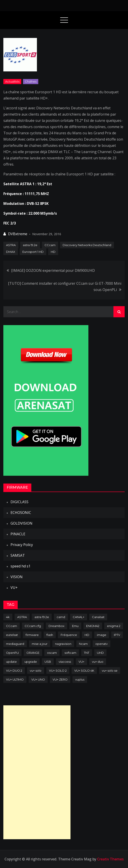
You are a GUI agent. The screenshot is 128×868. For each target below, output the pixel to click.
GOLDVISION (21, 523)
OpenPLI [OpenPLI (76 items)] (12, 653)
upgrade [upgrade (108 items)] (31, 662)
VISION (17, 577)
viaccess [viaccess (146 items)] (65, 662)
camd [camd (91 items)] (61, 617)
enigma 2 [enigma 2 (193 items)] (114, 626)
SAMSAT (18, 555)
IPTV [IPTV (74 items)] (117, 635)
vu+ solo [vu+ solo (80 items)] (36, 671)
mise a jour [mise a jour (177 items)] (40, 644)
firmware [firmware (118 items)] (32, 635)
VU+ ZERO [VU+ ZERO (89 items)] (60, 679)
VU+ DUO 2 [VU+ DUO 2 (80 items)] (14, 671)
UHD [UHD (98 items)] (100, 653)
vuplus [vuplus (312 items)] (80, 679)
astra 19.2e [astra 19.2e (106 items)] (42, 617)
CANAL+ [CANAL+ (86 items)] (79, 617)
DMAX (11, 252)
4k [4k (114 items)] (8, 617)
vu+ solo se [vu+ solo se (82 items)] (110, 671)
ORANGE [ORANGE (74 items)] (33, 653)
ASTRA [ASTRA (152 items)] (22, 617)
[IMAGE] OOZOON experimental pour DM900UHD (53, 270)
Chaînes (31, 81)
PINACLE (18, 534)
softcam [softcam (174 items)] (70, 653)
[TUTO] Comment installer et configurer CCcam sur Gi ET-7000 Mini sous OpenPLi (65, 287)
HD (53, 252)
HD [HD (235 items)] (87, 635)
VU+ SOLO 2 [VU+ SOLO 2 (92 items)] (58, 671)
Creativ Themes (110, 859)
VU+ (14, 588)
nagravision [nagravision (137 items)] (63, 644)
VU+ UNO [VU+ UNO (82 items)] (38, 679)
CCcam (50, 245)
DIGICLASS (19, 502)
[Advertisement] (37, 772)
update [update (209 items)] (11, 662)
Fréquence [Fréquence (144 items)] (69, 635)
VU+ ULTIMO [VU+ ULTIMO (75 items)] (15, 679)
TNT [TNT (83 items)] (87, 653)
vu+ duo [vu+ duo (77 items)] (98, 662)
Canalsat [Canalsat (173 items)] (98, 617)
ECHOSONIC (21, 513)
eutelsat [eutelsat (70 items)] (12, 635)
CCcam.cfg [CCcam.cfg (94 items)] (33, 626)
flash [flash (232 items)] (50, 635)
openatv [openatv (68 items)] (101, 644)
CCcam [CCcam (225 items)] (12, 626)
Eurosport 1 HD (33, 252)
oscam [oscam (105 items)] (52, 653)
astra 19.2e (30, 245)
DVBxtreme (18, 234)
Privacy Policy (22, 545)
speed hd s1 (20, 566)
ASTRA (11, 245)
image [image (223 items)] (102, 635)
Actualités (12, 81)
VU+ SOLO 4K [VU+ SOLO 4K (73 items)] (84, 671)
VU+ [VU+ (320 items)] (81, 662)
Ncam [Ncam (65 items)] (83, 644)
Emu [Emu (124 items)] (75, 626)
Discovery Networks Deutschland (87, 245)
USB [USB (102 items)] (48, 662)
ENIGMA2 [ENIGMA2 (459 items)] (93, 626)
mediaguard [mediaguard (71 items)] (15, 644)
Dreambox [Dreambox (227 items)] (57, 626)
